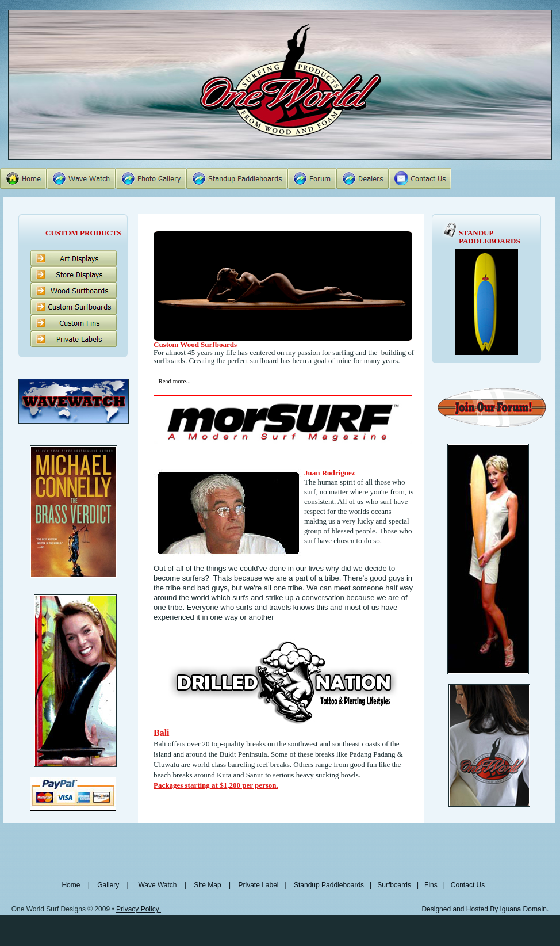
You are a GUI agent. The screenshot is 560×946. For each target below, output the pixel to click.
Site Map (207, 885)
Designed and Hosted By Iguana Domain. (485, 909)
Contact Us (468, 885)
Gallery (109, 885)
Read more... (174, 381)
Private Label (259, 885)
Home (73, 885)
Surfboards (393, 885)
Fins (431, 885)
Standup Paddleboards (329, 885)
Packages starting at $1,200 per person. (216, 785)
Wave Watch (157, 885)
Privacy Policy (139, 909)
